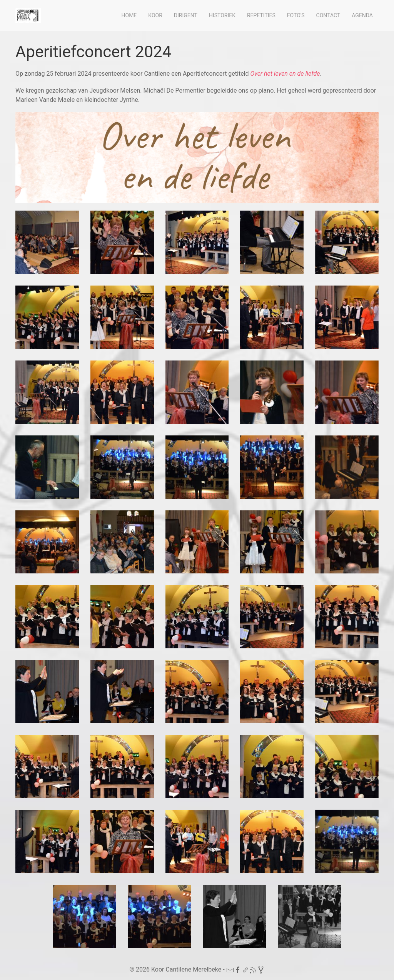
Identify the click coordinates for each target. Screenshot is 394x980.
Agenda (362, 15)
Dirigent (186, 15)
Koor (155, 15)
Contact (328, 15)
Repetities (261, 15)
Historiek (222, 15)
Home (129, 15)
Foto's (296, 15)
